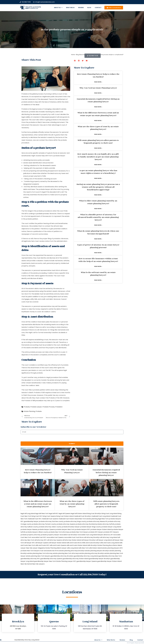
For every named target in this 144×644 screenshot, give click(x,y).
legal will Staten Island (79, 513)
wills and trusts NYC (42, 545)
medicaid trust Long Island (101, 516)
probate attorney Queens (66, 524)
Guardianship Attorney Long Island (27, 640)
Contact (98, 8)
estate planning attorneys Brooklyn (72, 551)
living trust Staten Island (65, 516)
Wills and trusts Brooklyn (91, 543)
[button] (75, 61)
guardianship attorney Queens (51, 559)
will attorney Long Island (109, 537)
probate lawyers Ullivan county (37, 532)
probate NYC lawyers (111, 532)
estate (37, 294)
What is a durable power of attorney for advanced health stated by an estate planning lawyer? (98, 217)
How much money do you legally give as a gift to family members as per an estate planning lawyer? (98, 157)
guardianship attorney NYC (30, 559)
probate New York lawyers (30, 551)
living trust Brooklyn (94, 513)
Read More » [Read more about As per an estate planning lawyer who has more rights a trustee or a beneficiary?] (98, 178)
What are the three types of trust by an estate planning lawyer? (98, 128)
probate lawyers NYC (82, 529)
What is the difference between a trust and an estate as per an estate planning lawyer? (98, 114)
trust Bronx (80, 537)
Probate (27, 407)
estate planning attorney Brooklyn (92, 553)
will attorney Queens (55, 540)
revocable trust (70, 537)
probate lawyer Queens (46, 529)
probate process (43, 214)
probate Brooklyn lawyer (71, 527)
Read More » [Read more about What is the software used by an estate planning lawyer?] (98, 280)
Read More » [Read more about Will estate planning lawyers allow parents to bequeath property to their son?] (98, 148)
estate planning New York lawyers (38, 556)
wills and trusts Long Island (110, 543)
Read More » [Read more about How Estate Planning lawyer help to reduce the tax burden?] (98, 82)
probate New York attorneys (59, 532)
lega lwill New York (42, 513)
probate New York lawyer (79, 532)
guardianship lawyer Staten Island (109, 561)
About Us (58, 8)
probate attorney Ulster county (50, 527)
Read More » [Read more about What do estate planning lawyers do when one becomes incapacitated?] (98, 239)
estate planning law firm (32, 8)
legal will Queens (65, 513)
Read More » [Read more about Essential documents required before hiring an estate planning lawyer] (98, 107)
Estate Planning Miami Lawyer (56, 548)
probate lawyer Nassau (29, 529)
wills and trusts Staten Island (77, 545)
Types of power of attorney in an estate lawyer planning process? (98, 246)
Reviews (81, 8)
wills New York (84, 548)
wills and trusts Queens (58, 545)
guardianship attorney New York (110, 556)
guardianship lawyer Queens (87, 561)
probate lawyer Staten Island (101, 529)
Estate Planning (29, 411)
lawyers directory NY (105, 535)
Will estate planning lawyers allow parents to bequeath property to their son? (98, 142)
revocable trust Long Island (88, 535)
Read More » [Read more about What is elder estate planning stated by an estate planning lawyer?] (98, 209)
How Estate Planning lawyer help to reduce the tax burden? (98, 75)
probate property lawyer (50, 535)
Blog (89, 8)
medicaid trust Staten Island (69, 519)
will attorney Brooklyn (92, 537)
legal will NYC (54, 513)
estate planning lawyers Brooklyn (97, 551)
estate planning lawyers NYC (112, 548)
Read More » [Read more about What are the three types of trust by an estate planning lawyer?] (98, 134)
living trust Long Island (110, 513)
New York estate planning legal (90, 519)
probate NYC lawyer (96, 532)
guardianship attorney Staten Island (76, 559)
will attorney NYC (41, 540)
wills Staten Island (95, 548)
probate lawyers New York (65, 529)
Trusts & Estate (33, 7)
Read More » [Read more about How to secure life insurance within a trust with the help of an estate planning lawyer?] (98, 266)
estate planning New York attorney (40, 553)
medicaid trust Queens (50, 519)
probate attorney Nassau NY (97, 521)
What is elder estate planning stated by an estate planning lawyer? (98, 202)
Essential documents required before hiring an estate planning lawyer (98, 100)
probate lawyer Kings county (91, 527)
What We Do (70, 8)
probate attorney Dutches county (51, 521)
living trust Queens (49, 516)
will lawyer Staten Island (58, 543)
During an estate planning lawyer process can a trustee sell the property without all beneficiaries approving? (98, 187)
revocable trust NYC (39, 537)
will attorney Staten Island (72, 540)
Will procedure (38, 401)
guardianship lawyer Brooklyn (100, 559)
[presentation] (35, 438)
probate (35, 132)
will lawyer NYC (30, 543)
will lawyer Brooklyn (89, 540)
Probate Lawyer (36, 407)
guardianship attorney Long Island (86, 556)
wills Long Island (73, 548)
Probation (59, 407)
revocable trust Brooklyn (68, 535)
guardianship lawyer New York (45, 561)
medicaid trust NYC (35, 519)
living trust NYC (37, 516)
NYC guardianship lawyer (29, 521)
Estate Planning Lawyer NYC (66, 561)
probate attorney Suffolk (105, 524)
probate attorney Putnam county (44, 524)
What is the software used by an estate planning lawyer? (98, 274)
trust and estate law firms (49, 551)
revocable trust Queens (55, 537)
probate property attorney (30, 535)
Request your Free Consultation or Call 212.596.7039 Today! (72, 575)
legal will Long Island (28, 513)
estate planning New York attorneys (66, 553)
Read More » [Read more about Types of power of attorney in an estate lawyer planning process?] (98, 253)
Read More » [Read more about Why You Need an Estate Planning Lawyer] (98, 93)
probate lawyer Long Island (111, 527)
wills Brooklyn (92, 545)
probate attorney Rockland (86, 524)
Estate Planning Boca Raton (107, 545)
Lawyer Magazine (39, 548)
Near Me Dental (26, 564)
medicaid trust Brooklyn (83, 516)
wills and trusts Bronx (74, 543)
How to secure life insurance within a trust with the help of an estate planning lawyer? (98, 260)
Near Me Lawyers (38, 564)
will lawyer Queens (42, 543)
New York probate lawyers (111, 519)
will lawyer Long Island (104, 540)
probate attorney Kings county (75, 521)
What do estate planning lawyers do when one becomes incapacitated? (98, 232)
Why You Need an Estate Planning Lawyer (98, 88)
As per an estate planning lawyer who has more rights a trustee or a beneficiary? (98, 172)
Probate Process (49, 407)
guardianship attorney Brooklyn (62, 556)
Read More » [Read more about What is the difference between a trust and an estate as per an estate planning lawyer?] (98, 121)
